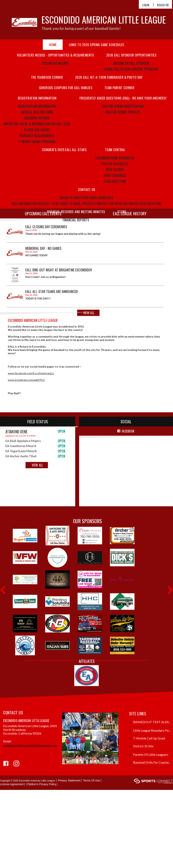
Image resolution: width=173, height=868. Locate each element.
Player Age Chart (37, 130)
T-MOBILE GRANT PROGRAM (37, 141)
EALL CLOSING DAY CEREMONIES (46, 227)
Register (163, 5)
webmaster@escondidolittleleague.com (30, 745)
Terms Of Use (92, 780)
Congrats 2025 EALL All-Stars (64, 150)
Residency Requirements (37, 136)
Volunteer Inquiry (55, 63)
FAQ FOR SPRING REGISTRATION (123, 106)
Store (122, 212)
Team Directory (115, 181)
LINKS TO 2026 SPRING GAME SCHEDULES (97, 45)
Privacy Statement (69, 780)
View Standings (115, 175)
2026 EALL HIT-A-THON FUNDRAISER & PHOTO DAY (109, 77)
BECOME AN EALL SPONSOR (131, 63)
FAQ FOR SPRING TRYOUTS (123, 112)
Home (53, 45)
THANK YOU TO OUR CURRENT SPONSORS (131, 69)
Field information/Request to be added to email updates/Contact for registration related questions (86, 204)
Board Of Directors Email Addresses (87, 198)
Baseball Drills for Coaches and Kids (151, 763)
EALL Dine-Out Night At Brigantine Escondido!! (59, 270)
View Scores (115, 170)
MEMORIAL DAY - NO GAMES (43, 248)
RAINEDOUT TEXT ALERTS (151, 722)
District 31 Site (141, 746)
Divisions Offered (37, 118)
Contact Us (87, 189)
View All (37, 465)
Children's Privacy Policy (41, 784)
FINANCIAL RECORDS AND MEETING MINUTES (76, 212)
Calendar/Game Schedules (115, 158)
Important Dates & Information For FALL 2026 (37, 124)
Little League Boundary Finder (151, 731)
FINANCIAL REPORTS (76, 220)
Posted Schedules (115, 164)
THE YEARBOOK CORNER (47, 77)
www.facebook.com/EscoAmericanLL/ (31, 373)
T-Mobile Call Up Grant (147, 738)
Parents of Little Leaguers (149, 755)
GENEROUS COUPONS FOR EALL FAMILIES (66, 88)
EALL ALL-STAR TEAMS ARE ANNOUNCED (52, 291)
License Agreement (12, 784)
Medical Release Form (37, 112)
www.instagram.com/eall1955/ (26, 380)
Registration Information (37, 106)
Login (146, 5)
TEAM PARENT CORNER (119, 88)
